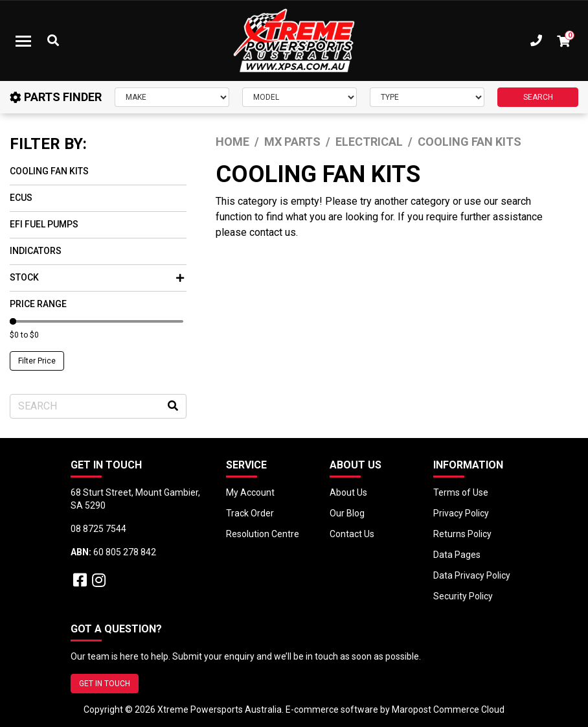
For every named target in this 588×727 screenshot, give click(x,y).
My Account (250, 492)
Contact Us (352, 534)
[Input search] (98, 406)
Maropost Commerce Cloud (448, 710)
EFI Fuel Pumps (44, 224)
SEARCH (538, 97)
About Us (348, 492)
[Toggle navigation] (23, 41)
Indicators (36, 251)
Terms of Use (461, 492)
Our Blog (347, 513)
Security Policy (463, 596)
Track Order (250, 513)
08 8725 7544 (98, 529)
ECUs (21, 198)
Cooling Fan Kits (49, 171)
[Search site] (173, 406)
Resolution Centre (263, 534)
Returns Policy (462, 534)
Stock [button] (97, 277)
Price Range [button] (38, 304)
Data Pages (457, 555)
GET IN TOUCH (105, 684)
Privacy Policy (461, 513)
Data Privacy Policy (472, 575)
